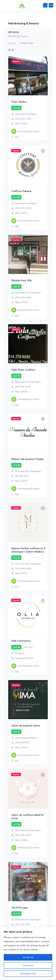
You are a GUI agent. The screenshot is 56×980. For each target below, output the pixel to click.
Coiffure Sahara (21, 191)
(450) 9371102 (22, 743)
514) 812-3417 (22, 476)
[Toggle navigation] (4, 5)
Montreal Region (29, 114)
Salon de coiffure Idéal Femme (27, 817)
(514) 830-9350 (23, 835)
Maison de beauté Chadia (27, 459)
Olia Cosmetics (21, 641)
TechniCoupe (20, 908)
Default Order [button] (27, 43)
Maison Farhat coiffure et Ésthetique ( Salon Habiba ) (28, 550)
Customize (28, 965)
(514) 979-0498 (23, 208)
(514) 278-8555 (23, 387)
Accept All (28, 957)
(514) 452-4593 (23, 119)
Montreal (19, 293)
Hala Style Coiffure (23, 370)
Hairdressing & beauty (26, 131)
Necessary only (28, 974)
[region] (28, 953)
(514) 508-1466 (23, 297)
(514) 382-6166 (23, 924)
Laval (18, 114)
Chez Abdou (19, 102)
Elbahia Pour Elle (22, 280)
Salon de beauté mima (26, 726)
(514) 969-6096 (23, 568)
